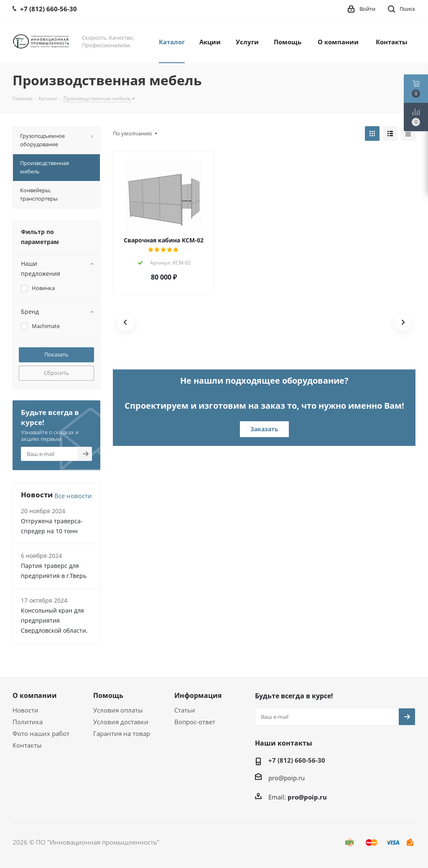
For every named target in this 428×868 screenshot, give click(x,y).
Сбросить (56, 373)
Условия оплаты (118, 710)
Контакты (27, 745)
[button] (125, 323)
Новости (25, 710)
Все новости (73, 496)
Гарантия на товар (122, 733)
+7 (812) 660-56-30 (297, 760)
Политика (28, 722)
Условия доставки (121, 722)
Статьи (185, 710)
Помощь (108, 695)
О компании (35, 695)
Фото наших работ (41, 733)
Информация (198, 695)
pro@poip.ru (287, 778)
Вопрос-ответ (195, 722)
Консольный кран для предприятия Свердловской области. (54, 620)
